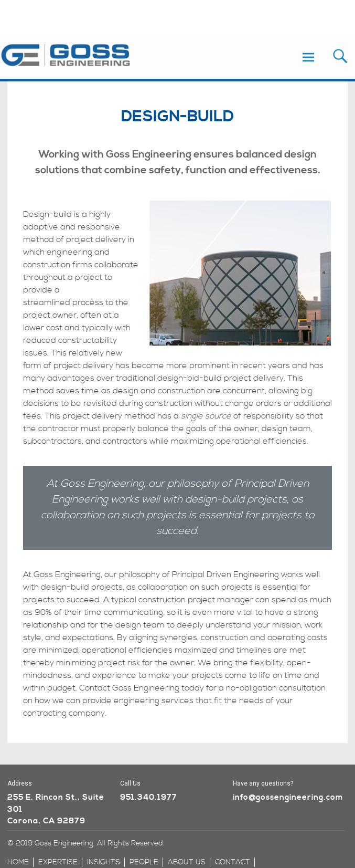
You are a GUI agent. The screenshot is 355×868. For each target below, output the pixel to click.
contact (233, 862)
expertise (58, 862)
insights (104, 862)
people (144, 862)
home (18, 862)
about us (187, 862)
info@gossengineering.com (288, 797)
